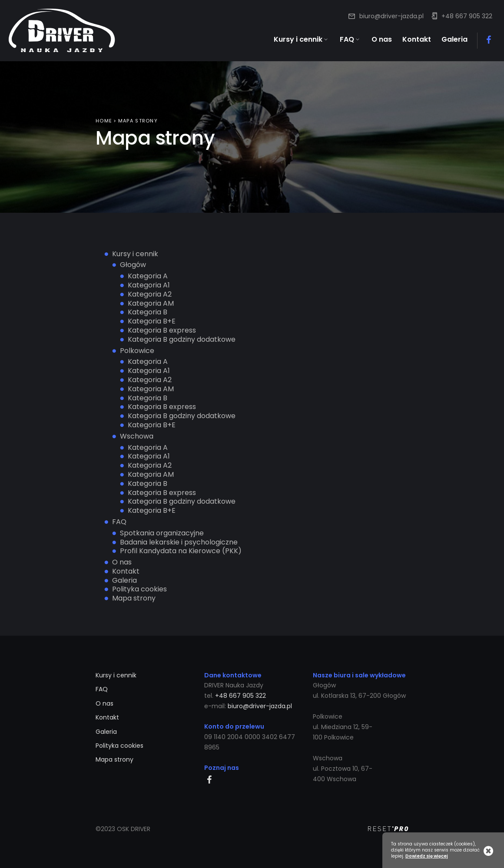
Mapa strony (134, 598)
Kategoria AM (151, 302)
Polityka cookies (139, 589)
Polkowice (137, 350)
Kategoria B (148, 312)
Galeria (124, 579)
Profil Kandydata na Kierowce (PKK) (181, 550)
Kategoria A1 (149, 285)
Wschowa (137, 435)
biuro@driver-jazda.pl (391, 16)
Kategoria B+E (152, 321)
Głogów (133, 264)
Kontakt (126, 570)
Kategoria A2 (150, 293)
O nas (122, 562)
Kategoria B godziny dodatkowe (182, 338)
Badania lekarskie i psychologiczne (179, 541)
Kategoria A (148, 276)
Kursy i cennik (135, 253)
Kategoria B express (162, 330)
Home (104, 120)
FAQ (119, 521)
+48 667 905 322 (467, 16)
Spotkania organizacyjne (162, 532)
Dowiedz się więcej (427, 856)
